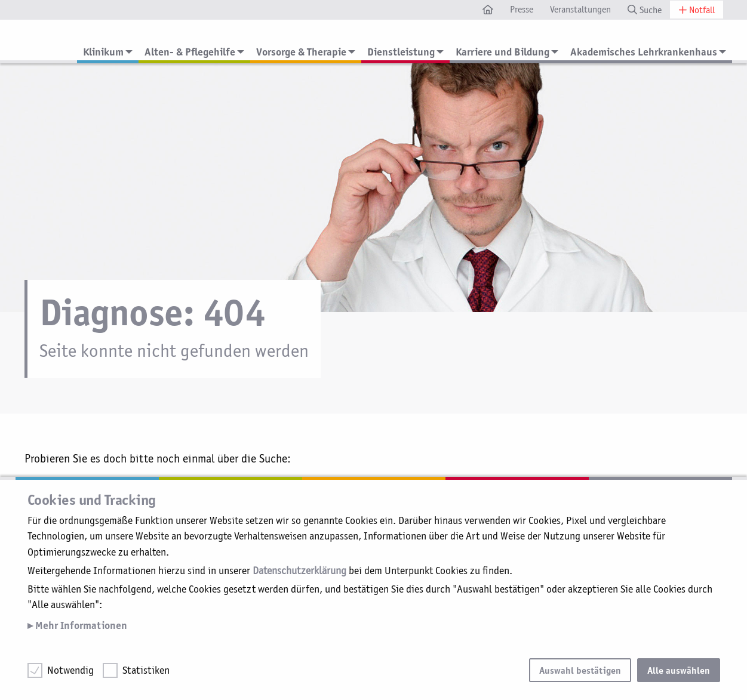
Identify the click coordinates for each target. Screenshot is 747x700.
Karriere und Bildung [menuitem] (502, 52)
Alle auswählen (679, 670)
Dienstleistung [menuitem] (401, 52)
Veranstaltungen (580, 9)
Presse (522, 9)
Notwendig (70, 670)
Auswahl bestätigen (580, 670)
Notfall (697, 10)
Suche (645, 10)
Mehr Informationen (80, 625)
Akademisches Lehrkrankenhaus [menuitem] (644, 52)
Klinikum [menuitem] (103, 52)
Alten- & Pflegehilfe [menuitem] (190, 52)
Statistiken (146, 670)
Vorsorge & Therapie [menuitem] (301, 52)
